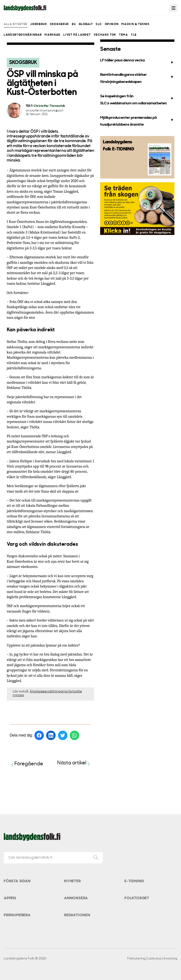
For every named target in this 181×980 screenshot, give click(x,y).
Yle (134, 35)
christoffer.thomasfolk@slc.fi (45, 111)
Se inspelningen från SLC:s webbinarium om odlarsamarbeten (137, 100)
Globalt (86, 24)
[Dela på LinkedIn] (51, 735)
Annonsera (76, 898)
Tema (123, 35)
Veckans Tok (105, 35)
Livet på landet (77, 35)
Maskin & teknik (135, 24)
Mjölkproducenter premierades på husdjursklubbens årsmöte (137, 121)
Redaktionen (77, 915)
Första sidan (17, 881)
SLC (99, 24)
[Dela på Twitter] (63, 735)
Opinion (112, 24)
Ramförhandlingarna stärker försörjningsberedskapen (137, 78)
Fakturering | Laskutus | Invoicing (152, 959)
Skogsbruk (60, 24)
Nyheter (72, 881)
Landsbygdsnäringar (23, 35)
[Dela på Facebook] (39, 735)
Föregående (26, 764)
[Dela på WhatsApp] (74, 735)
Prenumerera (17, 915)
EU (74, 24)
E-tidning (134, 881)
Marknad (53, 35)
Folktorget (137, 898)
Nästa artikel (74, 763)
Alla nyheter (16, 24)
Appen (10, 898)
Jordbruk (39, 24)
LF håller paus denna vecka (137, 61)
